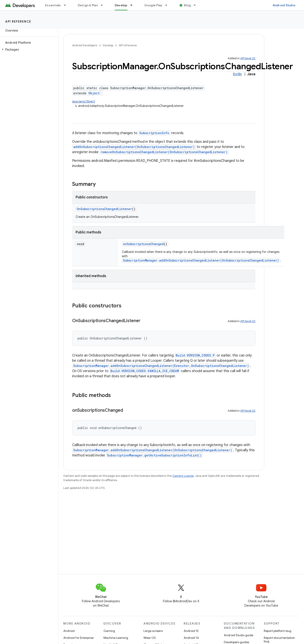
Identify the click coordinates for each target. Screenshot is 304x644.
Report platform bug (278, 631)
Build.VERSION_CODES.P (195, 355)
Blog (187, 5)
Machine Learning (116, 638)
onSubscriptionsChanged (143, 244)
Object (94, 93)
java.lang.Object (84, 101)
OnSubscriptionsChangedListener (104, 209)
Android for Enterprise (78, 638)
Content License (183, 476)
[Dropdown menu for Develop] (133, 5)
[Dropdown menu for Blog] (197, 5)
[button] (28, 50)
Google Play (153, 5)
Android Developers (85, 45)
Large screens (153, 631)
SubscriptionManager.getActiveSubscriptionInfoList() (154, 455)
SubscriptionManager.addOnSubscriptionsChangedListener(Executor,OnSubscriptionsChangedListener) (161, 366)
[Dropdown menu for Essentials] (67, 5)
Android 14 (191, 638)
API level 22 (248, 58)
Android (69, 631)
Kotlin (237, 74)
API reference (18, 21)
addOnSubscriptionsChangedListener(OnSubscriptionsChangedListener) (134, 147)
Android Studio (284, 5)
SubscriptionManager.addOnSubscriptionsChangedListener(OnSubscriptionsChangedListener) (201, 260)
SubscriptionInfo (154, 133)
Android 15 (191, 631)
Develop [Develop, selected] (121, 5)
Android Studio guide (239, 635)
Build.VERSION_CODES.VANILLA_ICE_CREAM (145, 371)
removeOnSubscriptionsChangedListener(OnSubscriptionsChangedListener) (164, 152)
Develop (108, 45)
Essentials (53, 5)
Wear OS (150, 638)
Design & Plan (88, 5)
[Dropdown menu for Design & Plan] (104, 5)
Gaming (109, 631)
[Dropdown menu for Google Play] (168, 5)
